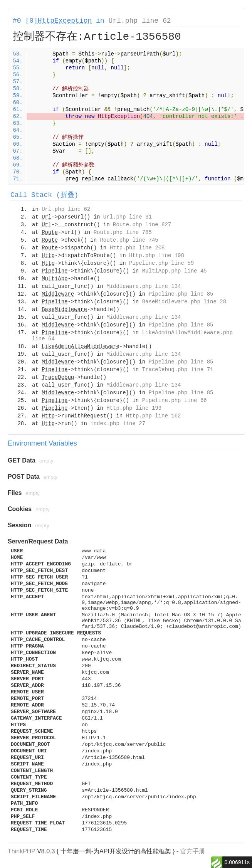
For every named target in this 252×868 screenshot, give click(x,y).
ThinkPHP (22, 851)
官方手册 (193, 851)
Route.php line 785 (123, 232)
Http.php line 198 (157, 256)
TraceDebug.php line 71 (178, 370)
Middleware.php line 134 (144, 286)
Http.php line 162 (154, 416)
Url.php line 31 (128, 217)
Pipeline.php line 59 (161, 263)
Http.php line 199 (134, 408)
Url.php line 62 (139, 21)
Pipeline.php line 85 (181, 294)
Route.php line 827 (142, 225)
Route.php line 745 (129, 240)
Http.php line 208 (137, 248)
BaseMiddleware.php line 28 (184, 302)
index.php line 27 (118, 424)
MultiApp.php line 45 (175, 271)
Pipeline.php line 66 (175, 400)
